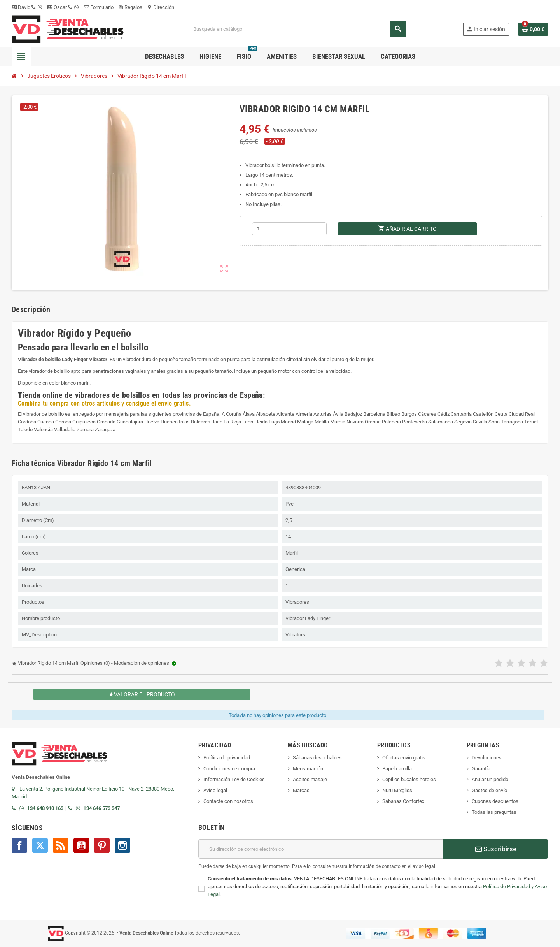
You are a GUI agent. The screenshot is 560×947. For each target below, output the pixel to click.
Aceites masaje (310, 779)
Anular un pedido (490, 779)
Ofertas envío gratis (404, 758)
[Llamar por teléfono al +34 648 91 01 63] (16, 808)
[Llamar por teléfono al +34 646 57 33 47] (72, 808)
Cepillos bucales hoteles (409, 779)
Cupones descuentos (495, 801)
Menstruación (308, 769)
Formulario (99, 7)
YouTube (81, 845)
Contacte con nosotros (228, 801)
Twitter (40, 845)
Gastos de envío (489, 790)
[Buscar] (294, 29)
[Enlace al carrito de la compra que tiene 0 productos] (533, 29)
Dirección (161, 7)
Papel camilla (397, 769)
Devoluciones (487, 758)
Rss (61, 845)
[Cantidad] (289, 229)
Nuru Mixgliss (397, 790)
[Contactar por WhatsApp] (23, 808)
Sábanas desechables (317, 758)
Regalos (130, 7)
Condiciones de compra (229, 769)
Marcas (301, 790)
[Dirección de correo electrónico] (321, 849)
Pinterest (102, 845)
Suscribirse (496, 849)
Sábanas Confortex (403, 801)
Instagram (122, 845)
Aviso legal (215, 790)
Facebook (19, 845)
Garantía (481, 769)
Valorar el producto (142, 694)
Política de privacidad (227, 758)
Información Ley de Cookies (234, 779)
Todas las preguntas (494, 812)
